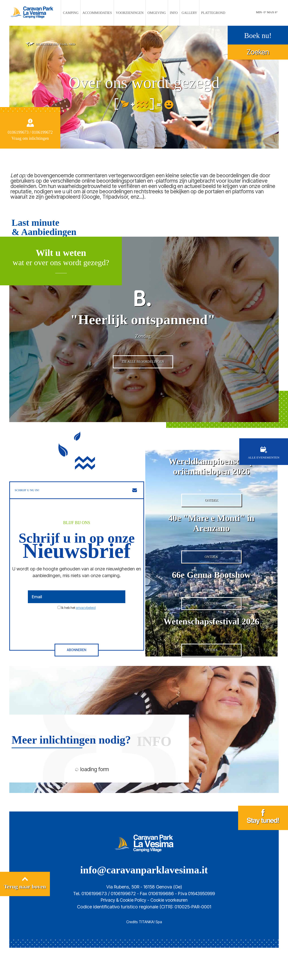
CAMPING (77, 13)
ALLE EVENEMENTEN (264, 471)
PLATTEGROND (207, 13)
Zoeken (258, 51)
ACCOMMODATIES (101, 13)
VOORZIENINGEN (131, 13)
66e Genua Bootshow (211, 600)
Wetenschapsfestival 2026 (211, 650)
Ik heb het (78, 626)
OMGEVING (155, 13)
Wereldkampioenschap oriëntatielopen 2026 (211, 484)
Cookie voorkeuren (170, 932)
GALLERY (185, 13)
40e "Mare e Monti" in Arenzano (211, 545)
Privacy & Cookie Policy (122, 932)
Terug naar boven (25, 917)
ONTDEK (211, 522)
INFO (171, 13)
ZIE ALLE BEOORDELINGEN (143, 381)
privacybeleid (86, 626)
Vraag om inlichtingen (30, 138)
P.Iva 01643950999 (197, 926)
